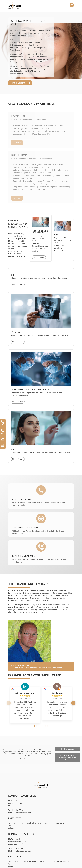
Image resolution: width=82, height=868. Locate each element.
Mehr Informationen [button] (27, 759)
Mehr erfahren (39, 257)
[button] (73, 703)
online (11, 828)
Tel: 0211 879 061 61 (16, 848)
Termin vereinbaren (20, 83)
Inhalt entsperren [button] (67, 749)
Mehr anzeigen (25, 718)
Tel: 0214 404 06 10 (16, 810)
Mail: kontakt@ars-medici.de (20, 813)
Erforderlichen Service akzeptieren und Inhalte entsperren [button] (67, 758)
